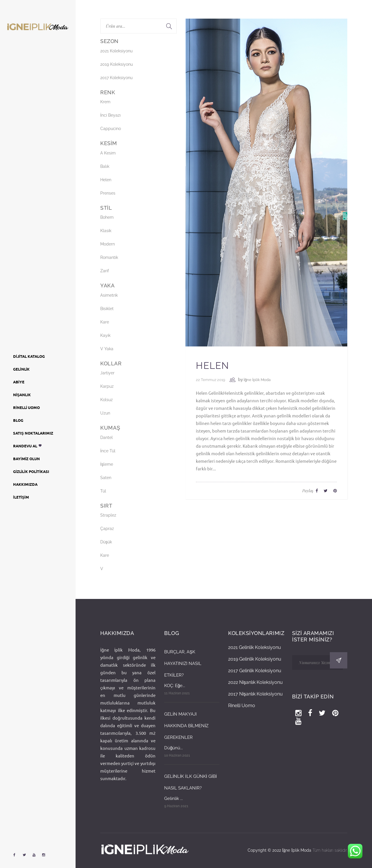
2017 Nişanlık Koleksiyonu (255, 694)
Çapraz (107, 529)
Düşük (106, 542)
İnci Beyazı (110, 115)
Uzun (105, 413)
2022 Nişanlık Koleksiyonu (255, 682)
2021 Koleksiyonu (116, 51)
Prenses (108, 193)
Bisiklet (107, 309)
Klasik (106, 231)
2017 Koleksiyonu (116, 78)
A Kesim (108, 153)
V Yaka (107, 349)
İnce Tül (108, 451)
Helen (212, 365)
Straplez (108, 515)
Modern (108, 244)
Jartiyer (107, 373)
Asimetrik (109, 295)
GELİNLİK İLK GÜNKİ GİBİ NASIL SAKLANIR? (191, 782)
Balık (105, 166)
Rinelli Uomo (242, 706)
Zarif (105, 271)
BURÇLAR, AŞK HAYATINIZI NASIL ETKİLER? (183, 664)
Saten (106, 478)
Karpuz (107, 386)
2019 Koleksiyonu (117, 64)
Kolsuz (107, 400)
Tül (103, 491)
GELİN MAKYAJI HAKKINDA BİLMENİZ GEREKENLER (186, 726)
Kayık (105, 335)
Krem (105, 102)
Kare (105, 322)
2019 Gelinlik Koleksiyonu (255, 659)
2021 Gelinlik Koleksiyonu (255, 647)
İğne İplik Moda (257, 380)
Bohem (107, 217)
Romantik (109, 257)
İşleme (107, 464)
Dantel (107, 437)
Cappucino (111, 129)
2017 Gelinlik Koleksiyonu (255, 671)
